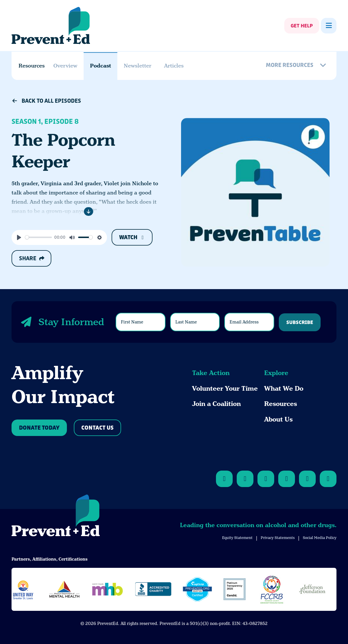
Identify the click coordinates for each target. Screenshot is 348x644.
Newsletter (138, 66)
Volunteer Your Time (225, 389)
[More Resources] (297, 66)
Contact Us (97, 428)
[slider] (38, 237)
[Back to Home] (56, 516)
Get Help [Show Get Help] (302, 26)
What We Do (284, 389)
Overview (65, 66)
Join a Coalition (216, 404)
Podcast (100, 66)
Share (32, 259)
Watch (132, 238)
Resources (281, 404)
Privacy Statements (278, 538)
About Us (278, 419)
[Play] (19, 237)
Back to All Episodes (46, 101)
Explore (276, 373)
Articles (174, 66)
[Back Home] (51, 26)
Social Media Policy (320, 538)
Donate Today (39, 428)
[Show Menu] (329, 26)
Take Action (211, 373)
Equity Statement (237, 538)
